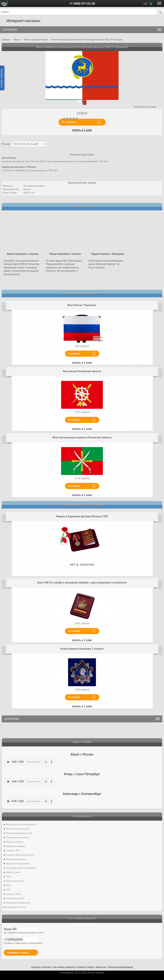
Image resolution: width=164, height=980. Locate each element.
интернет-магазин (41, 967)
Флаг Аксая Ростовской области (82, 371)
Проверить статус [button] (18, 953)
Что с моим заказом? (82, 918)
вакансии (101, 967)
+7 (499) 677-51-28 (82, 3)
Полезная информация (120, 967)
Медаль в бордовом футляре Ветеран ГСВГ (82, 516)
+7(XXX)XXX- (21, 939)
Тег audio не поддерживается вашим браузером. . (30, 762)
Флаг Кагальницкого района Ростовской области (82, 437)
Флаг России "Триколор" (82, 305)
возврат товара (86, 967)
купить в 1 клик (82, 130)
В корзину (75, 354)
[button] (160, 12)
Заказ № (21, 929)
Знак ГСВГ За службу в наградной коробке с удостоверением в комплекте (82, 582)
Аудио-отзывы (82, 742)
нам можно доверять (64, 967)
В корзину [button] (69, 122)
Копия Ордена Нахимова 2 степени (82, 649)
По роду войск (82, 816)
